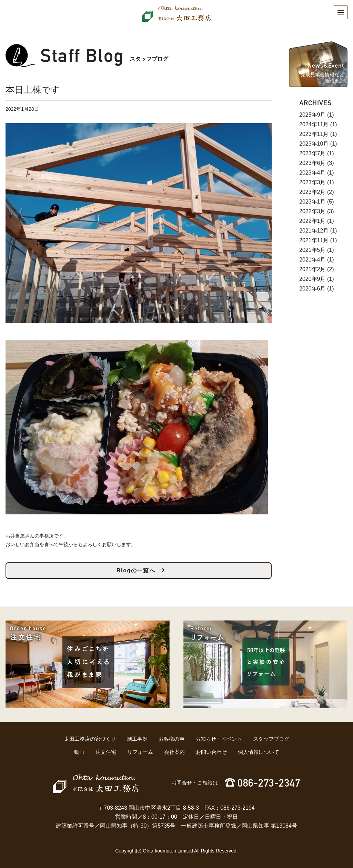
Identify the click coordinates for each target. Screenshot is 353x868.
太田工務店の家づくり (90, 739)
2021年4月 (312, 260)
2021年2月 (312, 269)
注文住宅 (106, 752)
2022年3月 (312, 211)
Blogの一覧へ (136, 570)
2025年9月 (312, 115)
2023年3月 (312, 182)
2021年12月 (314, 231)
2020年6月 (312, 289)
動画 (79, 752)
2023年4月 (312, 173)
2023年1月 (312, 202)
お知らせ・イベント (219, 739)
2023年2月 (312, 192)
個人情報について (259, 752)
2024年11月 (314, 124)
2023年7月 (312, 153)
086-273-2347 (269, 783)
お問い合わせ (211, 752)
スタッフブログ (271, 739)
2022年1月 (312, 221)
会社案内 (174, 752)
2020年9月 (312, 279)
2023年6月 (312, 163)
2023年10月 (314, 144)
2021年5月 (312, 250)
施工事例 (137, 739)
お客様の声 (172, 739)
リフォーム (140, 752)
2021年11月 (314, 240)
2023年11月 (314, 134)
